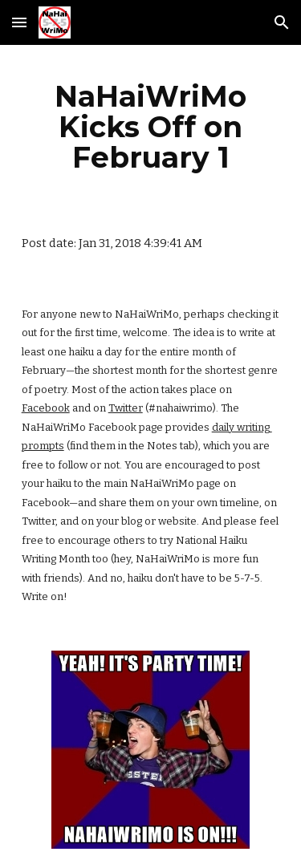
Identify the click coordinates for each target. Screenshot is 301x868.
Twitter (126, 408)
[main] (151, 127)
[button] (19, 22)
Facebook (46, 408)
